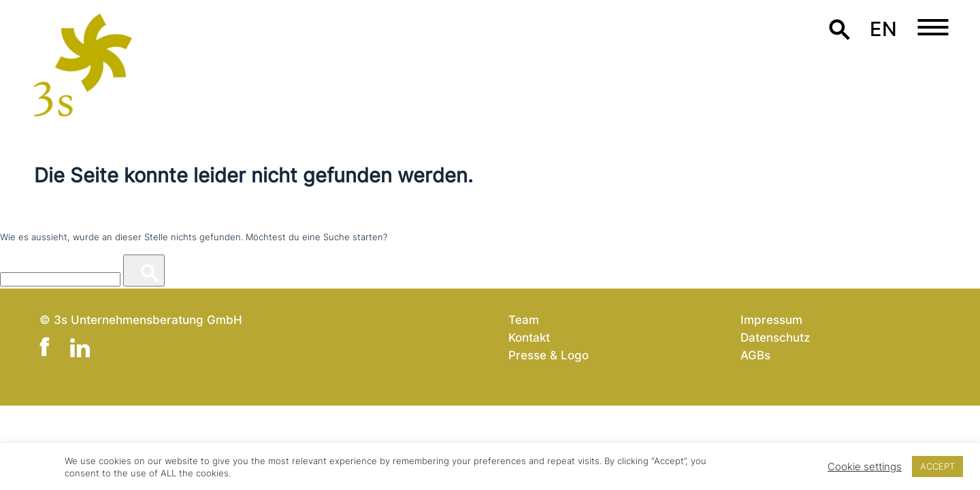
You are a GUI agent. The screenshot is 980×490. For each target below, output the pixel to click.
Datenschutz (775, 337)
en (883, 29)
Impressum (771, 320)
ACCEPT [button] (937, 466)
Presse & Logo (549, 355)
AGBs (755, 355)
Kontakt (529, 337)
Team (524, 320)
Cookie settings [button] (865, 467)
